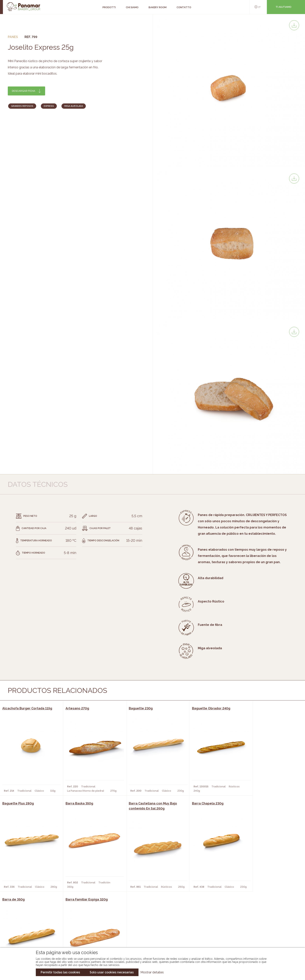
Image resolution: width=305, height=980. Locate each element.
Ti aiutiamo (284, 7)
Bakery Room (45, 927)
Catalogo (117, 921)
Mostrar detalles (152, 972)
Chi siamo (42, 921)
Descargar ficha (24, 91)
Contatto (43, 933)
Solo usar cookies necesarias (112, 972)
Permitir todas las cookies (60, 972)
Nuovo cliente (46, 939)
